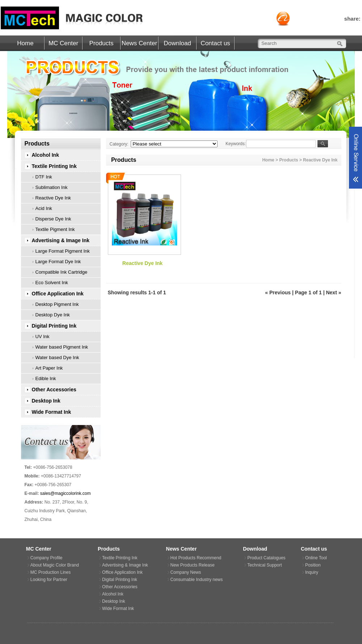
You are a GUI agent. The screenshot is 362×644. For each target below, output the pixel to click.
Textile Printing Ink (54, 166)
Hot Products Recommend (196, 558)
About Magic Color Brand (55, 565)
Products (101, 43)
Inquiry (312, 572)
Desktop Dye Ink (53, 315)
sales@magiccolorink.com (66, 493)
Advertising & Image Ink (61, 240)
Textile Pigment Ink (55, 229)
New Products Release (193, 565)
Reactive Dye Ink (53, 198)
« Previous (278, 292)
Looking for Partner (49, 580)
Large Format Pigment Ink (63, 251)
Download (177, 43)
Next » (333, 292)
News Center (139, 43)
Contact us (215, 43)
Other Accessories (54, 390)
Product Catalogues (266, 558)
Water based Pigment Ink (62, 347)
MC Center (63, 43)
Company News (186, 572)
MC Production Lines (50, 572)
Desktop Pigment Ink (57, 304)
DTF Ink (44, 177)
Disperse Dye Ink (53, 219)
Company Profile (47, 558)
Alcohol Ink (45, 155)
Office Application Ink (58, 294)
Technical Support (264, 565)
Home (25, 43)
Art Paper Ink (49, 368)
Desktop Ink (46, 401)
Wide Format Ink (52, 412)
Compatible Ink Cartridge (62, 272)
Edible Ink (46, 378)
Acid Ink (44, 208)
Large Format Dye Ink (58, 262)
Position (313, 565)
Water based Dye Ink (57, 357)
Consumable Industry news (197, 580)
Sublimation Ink (52, 187)
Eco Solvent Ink (52, 283)
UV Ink (43, 336)
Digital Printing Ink (54, 326)
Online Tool (316, 558)
